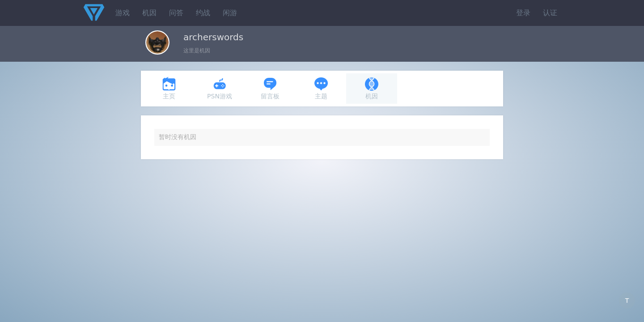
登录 (523, 13)
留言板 (270, 88)
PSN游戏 (220, 88)
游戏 (123, 13)
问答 (176, 13)
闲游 (230, 13)
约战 (203, 13)
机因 (149, 13)
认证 (550, 13)
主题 (321, 88)
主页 (169, 88)
